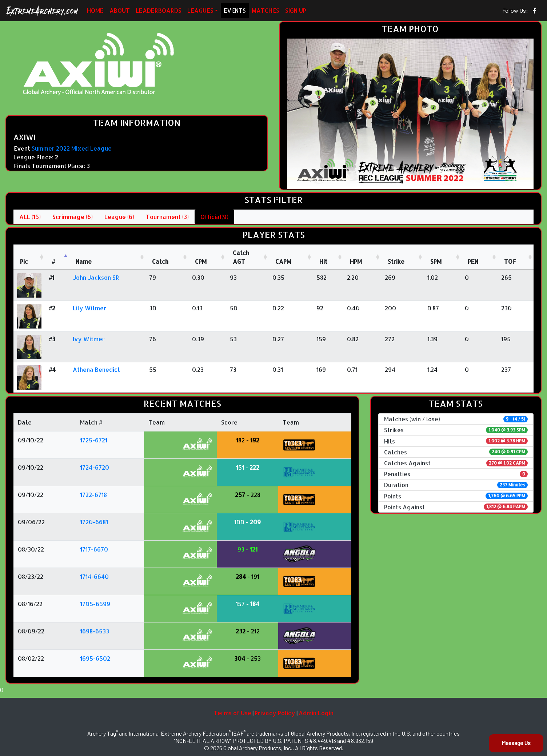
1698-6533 (95, 631)
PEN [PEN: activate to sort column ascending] (473, 261)
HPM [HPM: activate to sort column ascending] (356, 261)
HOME (95, 10)
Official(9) (214, 217)
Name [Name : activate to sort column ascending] (84, 261)
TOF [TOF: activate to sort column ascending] (510, 261)
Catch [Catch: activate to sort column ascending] (160, 261)
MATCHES (265, 10)
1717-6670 (94, 549)
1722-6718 (93, 495)
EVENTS (235, 10)
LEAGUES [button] (200, 10)
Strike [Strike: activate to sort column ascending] (396, 261)
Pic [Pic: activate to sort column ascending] (24, 261)
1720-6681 (94, 522)
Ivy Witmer (89, 339)
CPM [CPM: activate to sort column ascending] (201, 261)
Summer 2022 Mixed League (72, 148)
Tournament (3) (167, 217)
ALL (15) (30, 217)
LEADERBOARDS (159, 10)
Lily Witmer (89, 308)
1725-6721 (94, 440)
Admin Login (316, 713)
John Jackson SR (96, 277)
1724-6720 (95, 467)
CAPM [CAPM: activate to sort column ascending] (283, 261)
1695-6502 (95, 658)
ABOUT (120, 10)
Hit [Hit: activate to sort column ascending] (323, 261)
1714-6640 (94, 576)
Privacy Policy (275, 713)
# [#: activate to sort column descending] (53, 261)
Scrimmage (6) (73, 217)
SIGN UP (296, 10)
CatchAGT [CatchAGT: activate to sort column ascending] (241, 257)
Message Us (516, 743)
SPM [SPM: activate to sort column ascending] (436, 261)
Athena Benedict (96, 369)
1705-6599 (95, 604)
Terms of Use (232, 713)
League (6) (119, 217)
